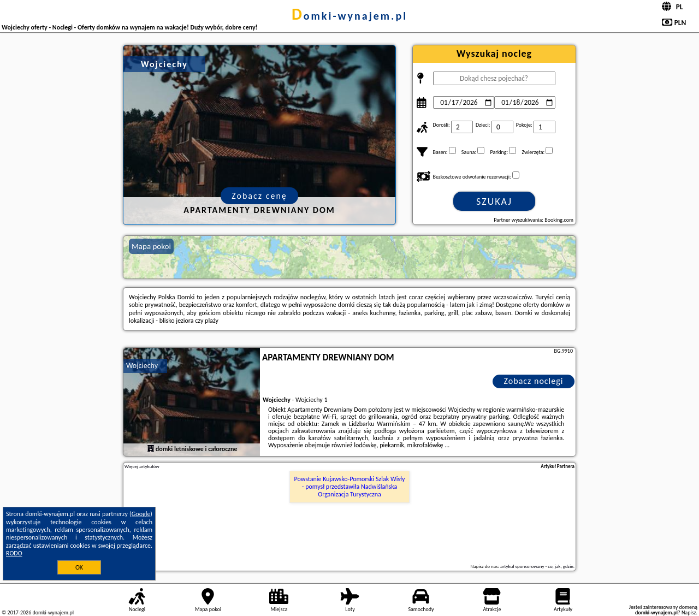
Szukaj (494, 202)
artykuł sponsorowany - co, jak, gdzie (537, 566)
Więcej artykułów (142, 466)
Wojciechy (142, 366)
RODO (14, 553)
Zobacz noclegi (534, 381)
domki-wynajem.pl (349, 16)
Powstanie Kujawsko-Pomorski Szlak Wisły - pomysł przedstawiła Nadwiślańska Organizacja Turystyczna (350, 487)
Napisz (689, 612)
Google (141, 514)
